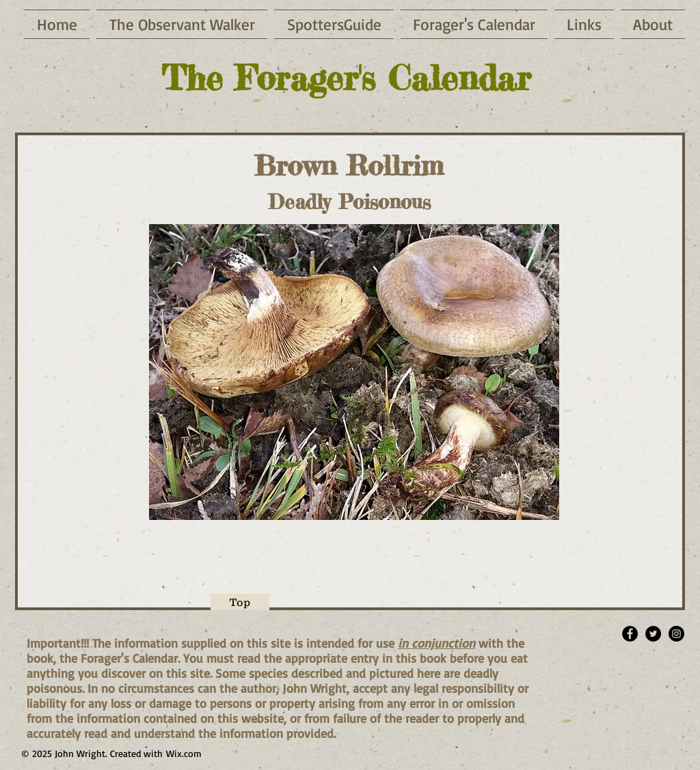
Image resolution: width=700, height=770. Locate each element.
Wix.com (184, 753)
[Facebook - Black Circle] (630, 634)
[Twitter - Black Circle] (653, 634)
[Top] (240, 602)
